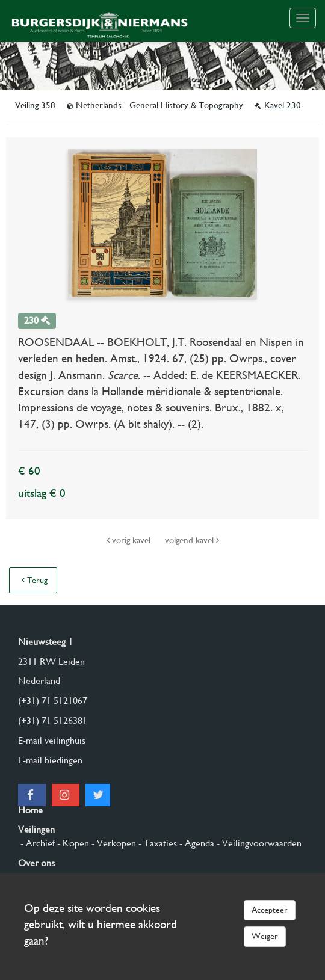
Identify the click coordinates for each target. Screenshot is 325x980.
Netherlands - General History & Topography (156, 105)
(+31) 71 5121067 (53, 701)
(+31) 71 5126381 (53, 720)
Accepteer (270, 910)
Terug (35, 580)
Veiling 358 (36, 105)
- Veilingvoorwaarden (258, 843)
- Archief (36, 843)
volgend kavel (192, 540)
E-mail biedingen (50, 760)
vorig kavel (130, 540)
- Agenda (196, 843)
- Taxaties (156, 843)
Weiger (265, 936)
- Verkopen (113, 843)
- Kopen (72, 843)
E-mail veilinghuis (52, 740)
